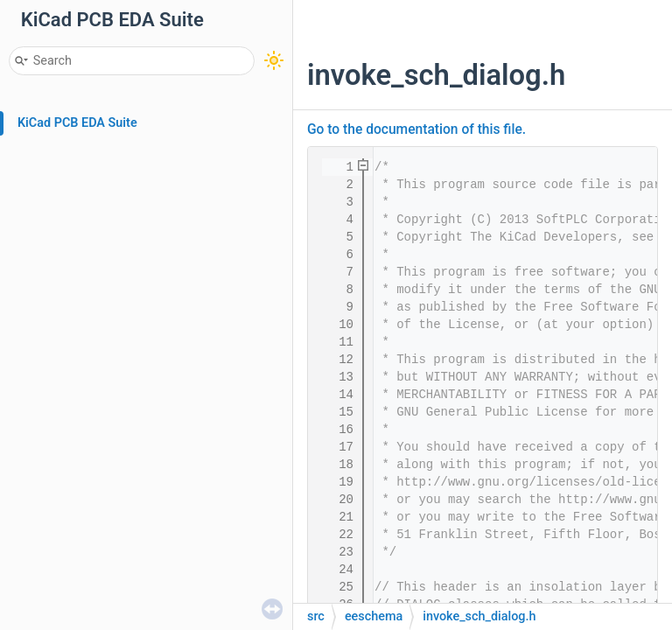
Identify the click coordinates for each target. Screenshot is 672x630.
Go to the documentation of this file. (416, 129)
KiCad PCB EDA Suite (77, 123)
